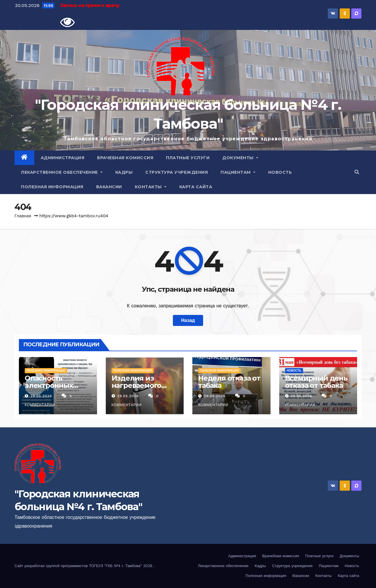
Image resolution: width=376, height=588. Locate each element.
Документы (240, 158)
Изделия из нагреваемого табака (137, 385)
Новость (280, 172)
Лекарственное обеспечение (62, 172)
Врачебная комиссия (125, 158)
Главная (23, 216)
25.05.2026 (302, 396)
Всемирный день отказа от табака (316, 382)
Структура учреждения (177, 172)
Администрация (63, 158)
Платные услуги (188, 158)
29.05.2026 (42, 396)
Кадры (124, 172)
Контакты (151, 187)
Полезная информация (52, 187)
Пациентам (238, 172)
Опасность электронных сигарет (49, 385)
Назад (188, 320)
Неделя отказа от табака (229, 382)
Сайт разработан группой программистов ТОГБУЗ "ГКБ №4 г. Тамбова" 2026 (84, 566)
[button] (357, 172)
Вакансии (109, 187)
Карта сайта (196, 187)
